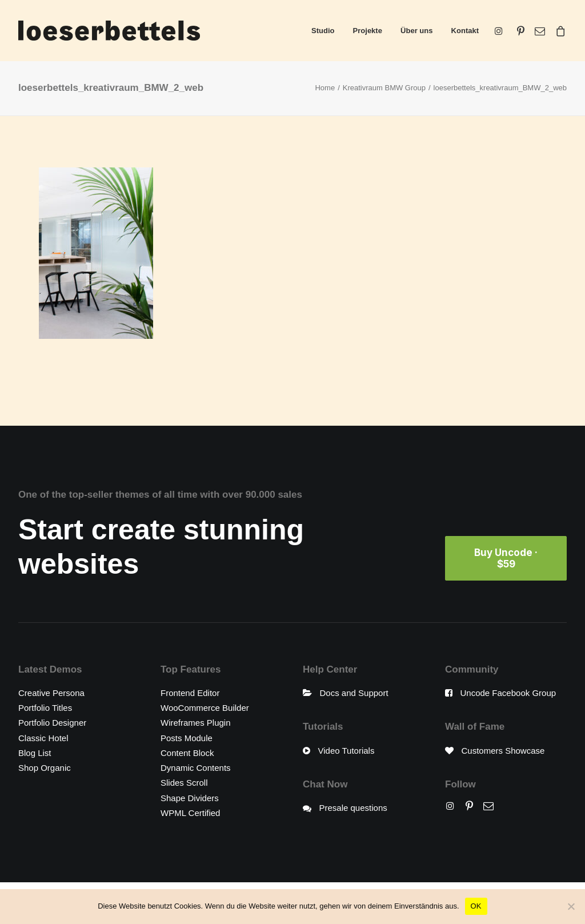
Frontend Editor (190, 693)
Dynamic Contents (196, 768)
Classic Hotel (43, 738)
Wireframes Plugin (196, 723)
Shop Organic (45, 768)
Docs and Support (354, 693)
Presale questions (353, 808)
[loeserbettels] (109, 31)
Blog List (35, 753)
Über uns (416, 31)
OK (476, 906)
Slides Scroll (184, 783)
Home (325, 88)
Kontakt (465, 31)
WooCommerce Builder (205, 708)
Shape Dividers (190, 798)
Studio (323, 31)
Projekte (368, 31)
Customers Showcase (503, 751)
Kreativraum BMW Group (384, 88)
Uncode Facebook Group (508, 693)
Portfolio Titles (45, 708)
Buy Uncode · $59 (507, 558)
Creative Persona (51, 693)
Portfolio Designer (52, 723)
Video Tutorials (346, 751)
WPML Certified (190, 813)
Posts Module (187, 738)
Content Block (187, 753)
